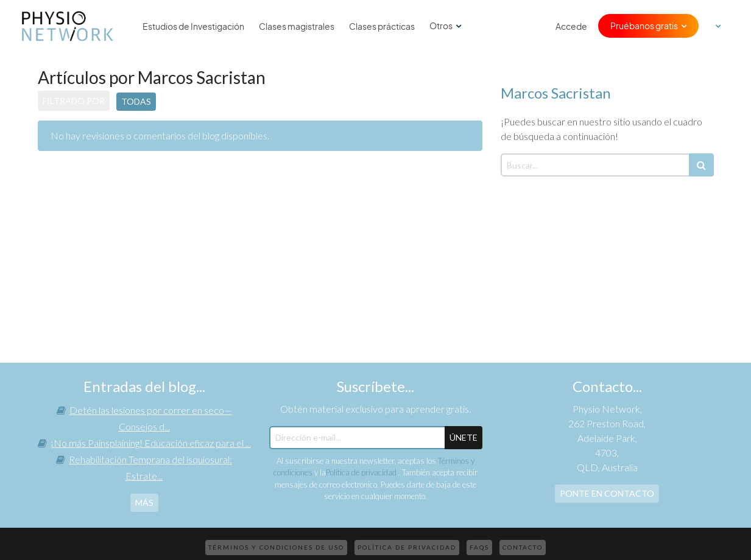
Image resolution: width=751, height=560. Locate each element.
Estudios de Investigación (193, 26)
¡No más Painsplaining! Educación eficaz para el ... (151, 443)
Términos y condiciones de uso (276, 547)
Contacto (523, 547)
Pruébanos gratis (644, 26)
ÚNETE (464, 437)
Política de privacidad (362, 472)
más (144, 502)
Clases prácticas (382, 26)
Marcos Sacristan (556, 93)
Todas (136, 101)
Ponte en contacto (607, 493)
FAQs (479, 547)
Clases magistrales (297, 26)
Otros (441, 26)
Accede (571, 26)
